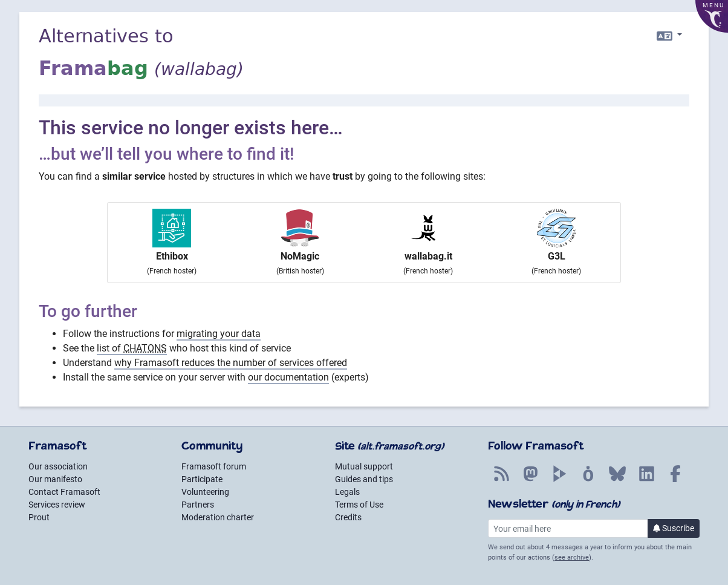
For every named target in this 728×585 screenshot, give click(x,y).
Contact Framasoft (64, 492)
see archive (572, 557)
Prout (39, 517)
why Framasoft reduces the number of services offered (231, 363)
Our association (58, 466)
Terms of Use (359, 505)
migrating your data (219, 334)
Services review (57, 505)
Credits (348, 517)
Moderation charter (218, 517)
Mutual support (364, 466)
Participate (202, 479)
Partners (198, 505)
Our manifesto (55, 479)
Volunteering (205, 492)
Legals (347, 492)
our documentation (288, 377)
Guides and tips (364, 479)
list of (132, 348)
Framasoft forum (214, 466)
